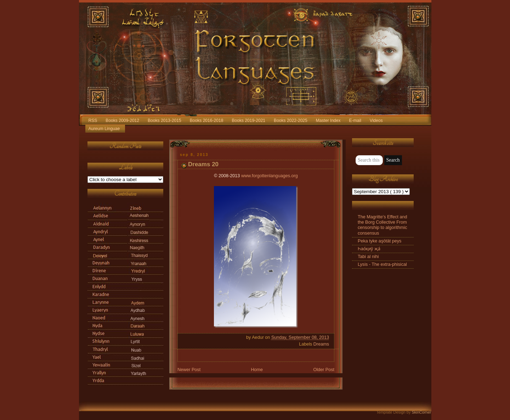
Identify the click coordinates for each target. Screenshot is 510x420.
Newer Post (189, 370)
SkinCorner (421, 412)
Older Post (324, 370)
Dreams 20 (203, 164)
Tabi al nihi (368, 257)
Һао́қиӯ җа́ (369, 249)
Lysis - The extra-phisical (382, 264)
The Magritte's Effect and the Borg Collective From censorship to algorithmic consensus (382, 225)
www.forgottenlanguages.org (270, 176)
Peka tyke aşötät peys (379, 241)
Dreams (321, 344)
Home (257, 370)
